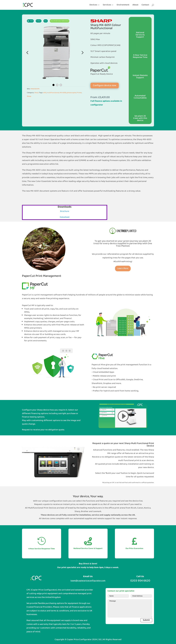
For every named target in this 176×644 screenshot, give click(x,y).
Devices (93, 5)
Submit (146, 620)
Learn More (123, 268)
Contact (145, 5)
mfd (45, 93)
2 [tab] (57, 85)
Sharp (36, 93)
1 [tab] (53, 85)
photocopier (71, 93)
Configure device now (105, 85)
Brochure (65, 211)
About (135, 5)
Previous (27, 52)
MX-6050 (63, 93)
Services (107, 5)
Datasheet (65, 217)
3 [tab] (61, 85)
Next (82, 52)
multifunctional (53, 93)
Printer (79, 93)
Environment (123, 5)
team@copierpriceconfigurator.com (88, 581)
